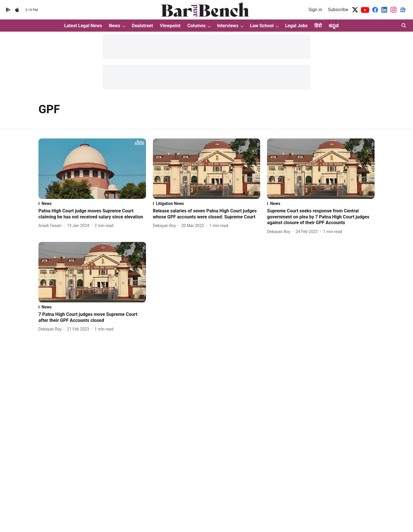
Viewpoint (170, 26)
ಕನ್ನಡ (334, 26)
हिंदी (318, 26)
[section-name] (92, 204)
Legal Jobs (296, 26)
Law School (262, 26)
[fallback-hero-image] (92, 169)
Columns (196, 26)
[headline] (92, 214)
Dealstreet (143, 26)
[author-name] (51, 226)
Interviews (228, 26)
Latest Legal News (83, 26)
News (115, 26)
